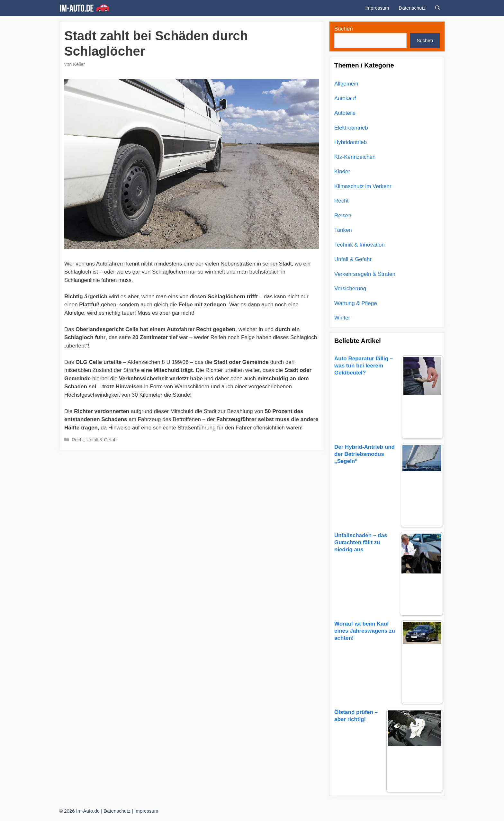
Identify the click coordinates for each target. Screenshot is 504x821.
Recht (78, 440)
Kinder (342, 171)
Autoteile (345, 113)
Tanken (343, 230)
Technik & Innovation (360, 245)
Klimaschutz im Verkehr (363, 186)
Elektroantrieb (351, 128)
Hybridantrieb (351, 142)
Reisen (343, 216)
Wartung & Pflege (356, 303)
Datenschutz (412, 8)
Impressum (377, 8)
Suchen (344, 29)
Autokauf (345, 99)
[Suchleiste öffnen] (438, 8)
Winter (342, 318)
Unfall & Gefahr (102, 440)
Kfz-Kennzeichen (355, 157)
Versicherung (350, 289)
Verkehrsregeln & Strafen (365, 274)
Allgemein (346, 84)
